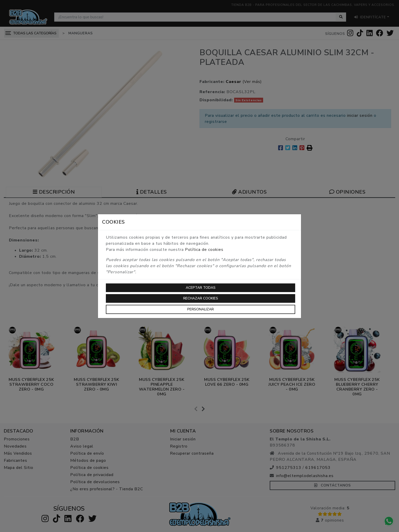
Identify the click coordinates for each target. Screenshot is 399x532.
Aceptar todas (201, 288)
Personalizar (201, 309)
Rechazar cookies (201, 298)
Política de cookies (204, 250)
